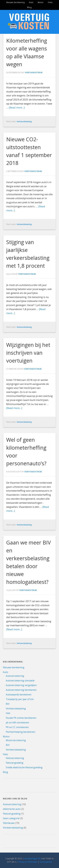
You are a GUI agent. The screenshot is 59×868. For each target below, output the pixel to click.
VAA (8, 713)
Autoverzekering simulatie (20, 681)
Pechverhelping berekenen (21, 732)
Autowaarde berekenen (19, 695)
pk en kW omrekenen (17, 723)
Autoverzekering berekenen (21, 690)
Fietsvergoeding (15, 763)
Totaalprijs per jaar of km (20, 699)
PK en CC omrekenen (17, 727)
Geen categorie (11, 818)
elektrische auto (12, 809)
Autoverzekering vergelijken (21, 685)
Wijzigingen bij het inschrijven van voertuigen (28, 353)
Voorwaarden (46, 862)
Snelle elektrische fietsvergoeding (24, 767)
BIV (8, 704)
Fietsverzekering (15, 758)
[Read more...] (17, 108)
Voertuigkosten (29, 22)
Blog (5, 772)
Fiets (5, 754)
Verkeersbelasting (24, 122)
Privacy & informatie (28, 862)
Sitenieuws (9, 823)
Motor (6, 737)
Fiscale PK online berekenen (21, 718)
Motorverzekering (16, 740)
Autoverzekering (15, 676)
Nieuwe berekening (14, 667)
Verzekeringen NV (32, 858)
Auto (6, 672)
